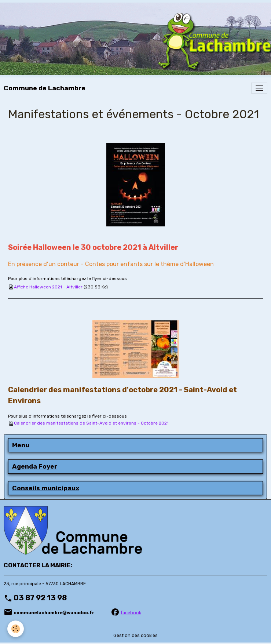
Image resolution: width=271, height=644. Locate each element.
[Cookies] (16, 629)
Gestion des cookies (135, 636)
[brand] (45, 88)
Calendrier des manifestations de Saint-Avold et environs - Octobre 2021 (91, 423)
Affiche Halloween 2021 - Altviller (48, 287)
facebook (131, 613)
